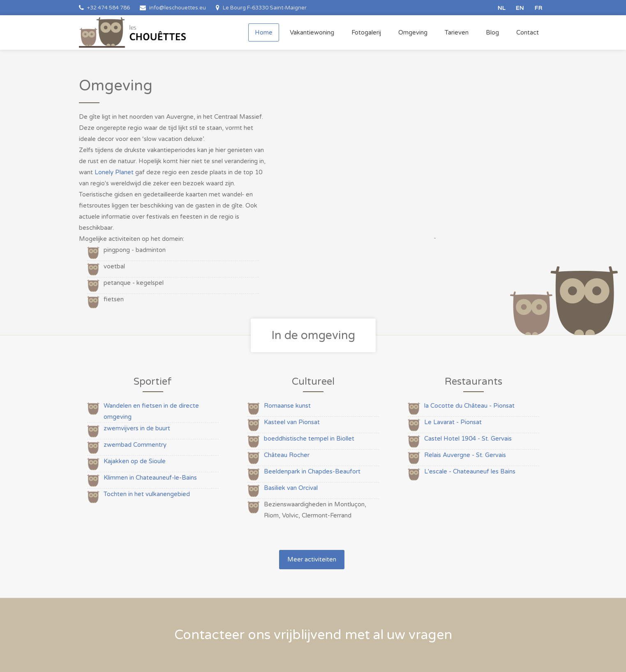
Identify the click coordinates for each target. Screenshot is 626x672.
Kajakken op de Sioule (135, 461)
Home (264, 32)
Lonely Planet (114, 172)
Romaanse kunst (287, 406)
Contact (528, 32)
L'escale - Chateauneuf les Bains (470, 471)
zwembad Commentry (135, 445)
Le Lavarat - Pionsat (453, 422)
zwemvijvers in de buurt (137, 428)
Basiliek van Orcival (291, 488)
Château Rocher (287, 455)
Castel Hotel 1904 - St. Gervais (468, 439)
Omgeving (413, 32)
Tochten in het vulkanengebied (147, 494)
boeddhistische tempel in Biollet (309, 439)
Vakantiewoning (312, 32)
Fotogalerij (366, 32)
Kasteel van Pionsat (292, 422)
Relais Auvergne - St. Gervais (465, 455)
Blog (492, 32)
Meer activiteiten (312, 559)
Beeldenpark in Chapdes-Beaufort (312, 471)
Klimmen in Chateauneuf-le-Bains (150, 478)
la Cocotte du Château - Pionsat (469, 406)
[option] (433, 152)
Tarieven (457, 32)
